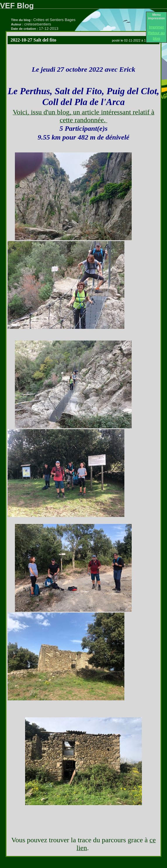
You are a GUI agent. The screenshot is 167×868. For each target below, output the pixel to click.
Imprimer (156, 27)
